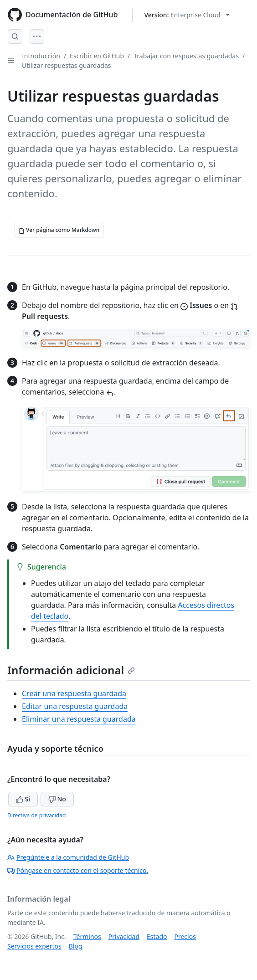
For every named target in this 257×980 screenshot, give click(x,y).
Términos (87, 936)
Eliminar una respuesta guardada (79, 719)
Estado (157, 936)
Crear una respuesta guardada (74, 693)
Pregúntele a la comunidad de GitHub (68, 857)
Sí (23, 799)
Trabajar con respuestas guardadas (186, 56)
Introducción (41, 56)
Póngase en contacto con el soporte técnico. (78, 870)
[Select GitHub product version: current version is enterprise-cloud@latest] (187, 15)
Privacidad (124, 936)
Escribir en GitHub (97, 56)
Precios (185, 936)
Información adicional (71, 670)
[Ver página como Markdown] (59, 230)
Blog (76, 946)
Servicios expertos (34, 946)
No (57, 799)
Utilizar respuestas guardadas (66, 65)
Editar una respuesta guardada (75, 706)
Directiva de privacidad (36, 815)
